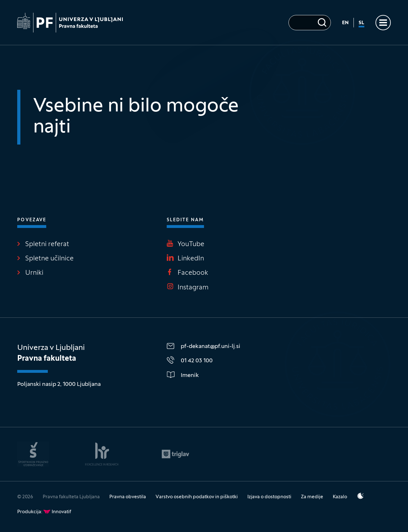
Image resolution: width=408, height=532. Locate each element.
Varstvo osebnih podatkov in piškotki (197, 497)
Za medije (312, 497)
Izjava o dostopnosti (269, 497)
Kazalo (340, 497)
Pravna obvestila (128, 497)
